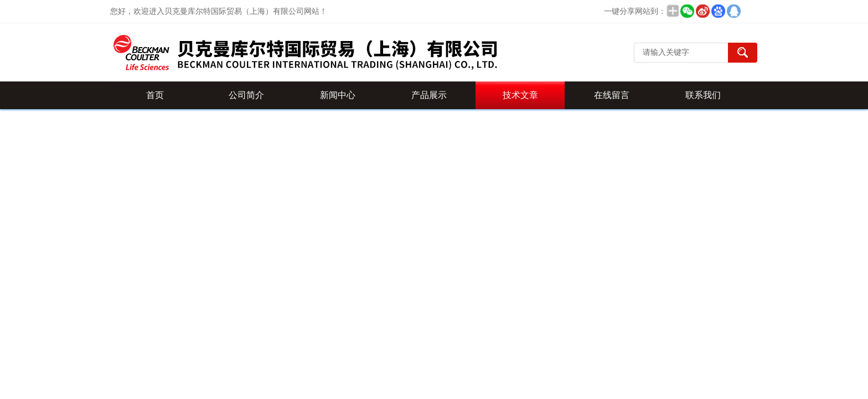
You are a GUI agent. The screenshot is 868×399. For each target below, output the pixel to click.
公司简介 (246, 95)
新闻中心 (338, 95)
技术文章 (520, 95)
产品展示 (429, 95)
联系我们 (703, 95)
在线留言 (612, 95)
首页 (155, 95)
